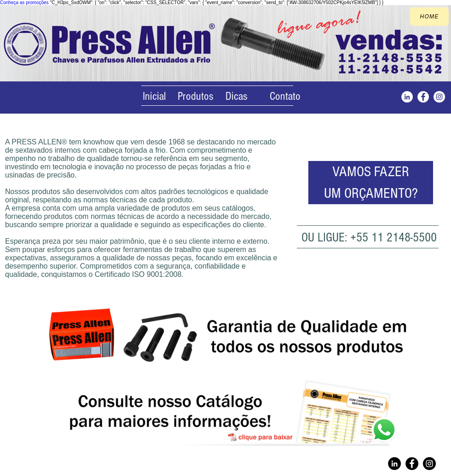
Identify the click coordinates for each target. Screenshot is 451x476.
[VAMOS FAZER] (371, 172)
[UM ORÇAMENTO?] (371, 193)
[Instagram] (407, 97)
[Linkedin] (394, 464)
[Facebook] (423, 97)
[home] (429, 17)
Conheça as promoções (24, 3)
